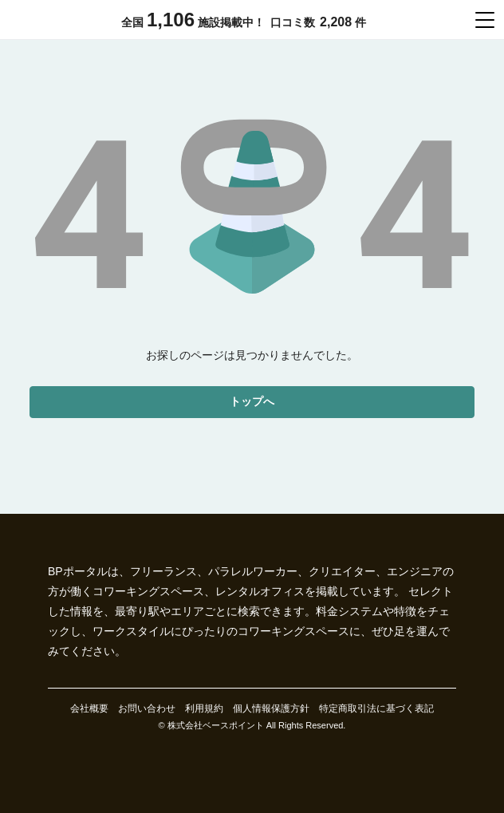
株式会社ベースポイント (216, 725)
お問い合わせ (147, 708)
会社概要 (89, 708)
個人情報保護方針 (271, 708)
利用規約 (204, 708)
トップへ (252, 401)
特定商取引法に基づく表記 (376, 708)
